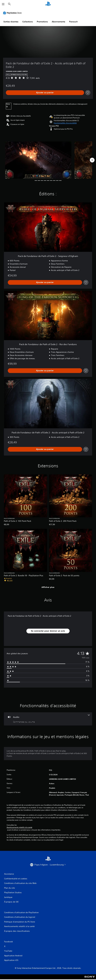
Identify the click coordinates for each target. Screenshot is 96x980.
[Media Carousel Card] (38, 160)
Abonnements (58, 22)
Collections (28, 22)
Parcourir (73, 22)
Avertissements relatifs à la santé (19, 827)
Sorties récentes (11, 22)
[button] (65, 123)
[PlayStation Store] (13, 13)
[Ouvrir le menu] (3, 4)
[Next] (92, 160)
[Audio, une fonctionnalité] (48, 719)
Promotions (42, 22)
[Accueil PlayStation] (48, 4)
